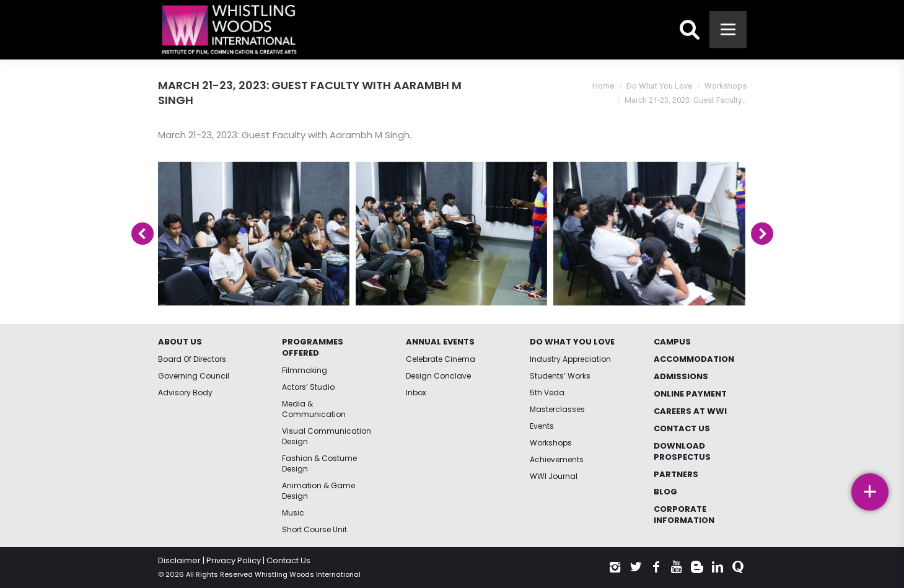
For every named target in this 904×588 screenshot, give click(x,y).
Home (603, 86)
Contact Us (288, 560)
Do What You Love (659, 86)
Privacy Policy (234, 560)
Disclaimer (179, 560)
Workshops (726, 86)
